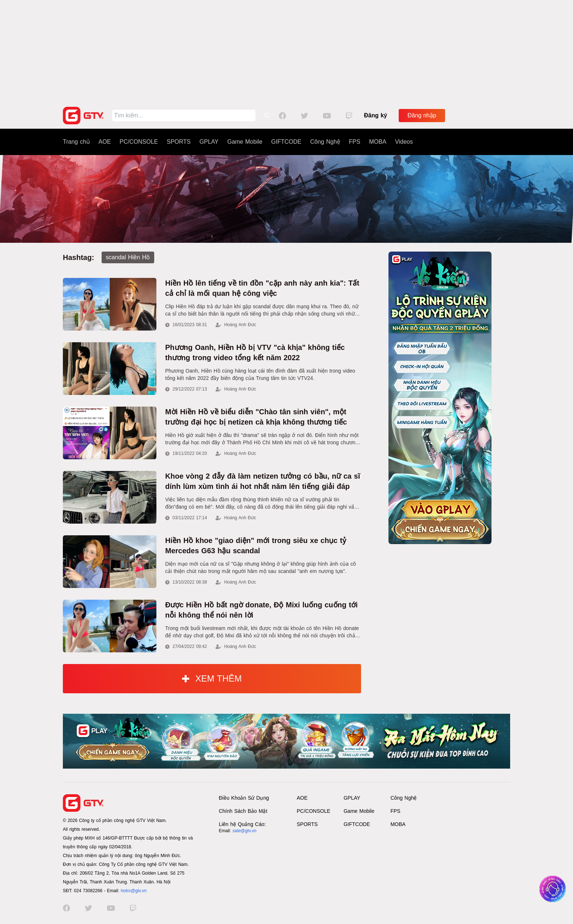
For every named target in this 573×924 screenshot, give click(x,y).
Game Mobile (245, 142)
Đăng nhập (422, 115)
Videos (404, 142)
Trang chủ (76, 142)
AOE (105, 142)
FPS (355, 142)
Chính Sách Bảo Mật (243, 811)
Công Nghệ (325, 142)
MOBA (378, 142)
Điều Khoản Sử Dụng (244, 798)
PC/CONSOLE (139, 142)
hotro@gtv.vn (134, 891)
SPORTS (179, 142)
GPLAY (209, 142)
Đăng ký (375, 115)
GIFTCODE (286, 142)
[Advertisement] (286, 51)
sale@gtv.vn (244, 831)
